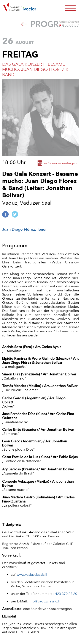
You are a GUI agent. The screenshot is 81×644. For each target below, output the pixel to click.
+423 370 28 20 (65, 594)
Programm (50, 24)
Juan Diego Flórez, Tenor (25, 229)
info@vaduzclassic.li (44, 601)
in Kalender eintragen (60, 163)
